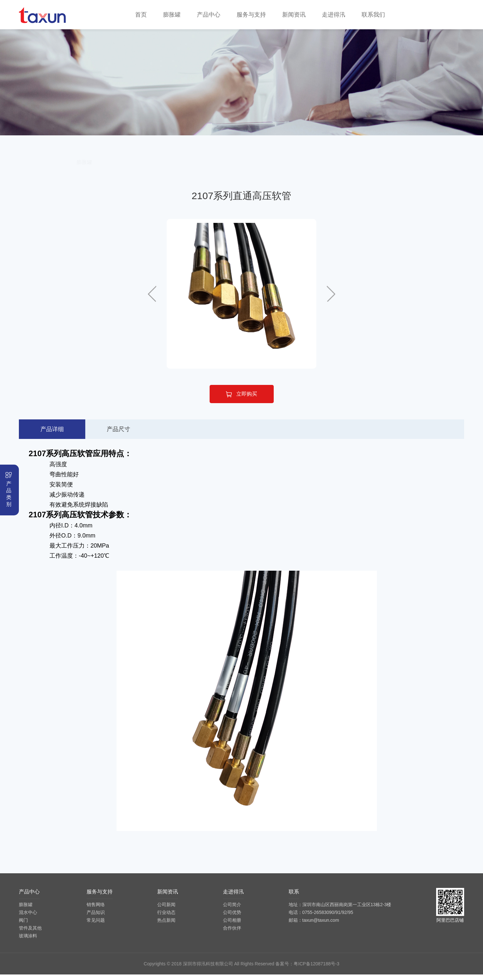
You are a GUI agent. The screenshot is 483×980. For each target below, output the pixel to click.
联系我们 (373, 15)
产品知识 (96, 918)
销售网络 (96, 910)
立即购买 (241, 400)
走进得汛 (334, 15)
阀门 (241, 168)
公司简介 (232, 910)
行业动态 (166, 918)
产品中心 (209, 15)
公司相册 (232, 926)
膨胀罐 (172, 15)
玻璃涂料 (370, 168)
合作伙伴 (232, 933)
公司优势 (232, 918)
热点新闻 (166, 926)
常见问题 (96, 926)
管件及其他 (306, 168)
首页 (141, 15)
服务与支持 (251, 15)
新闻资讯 (294, 15)
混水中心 (177, 168)
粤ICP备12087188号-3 (316, 969)
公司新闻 (166, 910)
